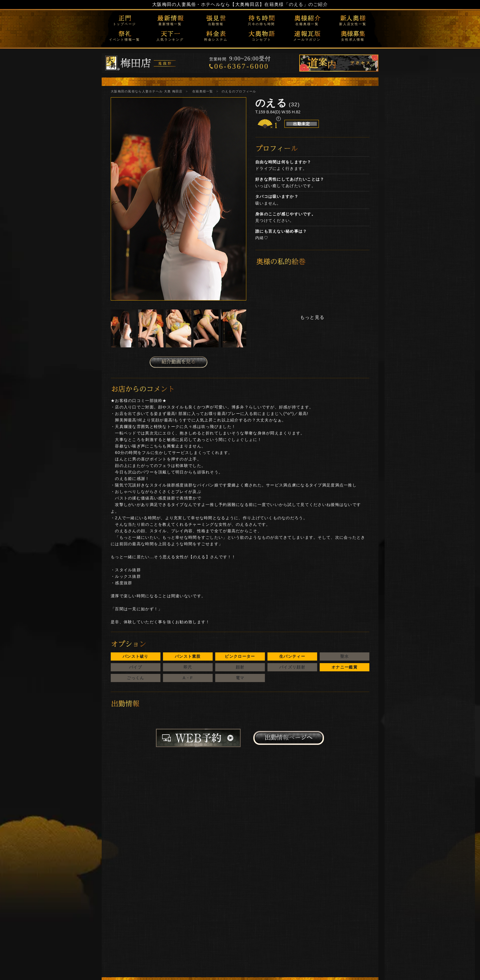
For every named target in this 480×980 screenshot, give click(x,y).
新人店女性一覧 (353, 24)
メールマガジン (307, 40)
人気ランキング (170, 40)
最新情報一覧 (170, 24)
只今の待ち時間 (261, 24)
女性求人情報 (353, 40)
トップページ (125, 24)
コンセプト (262, 40)
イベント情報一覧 (125, 40)
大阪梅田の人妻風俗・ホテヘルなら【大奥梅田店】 (208, 4)
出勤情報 (216, 24)
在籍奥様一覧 (307, 24)
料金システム (216, 40)
